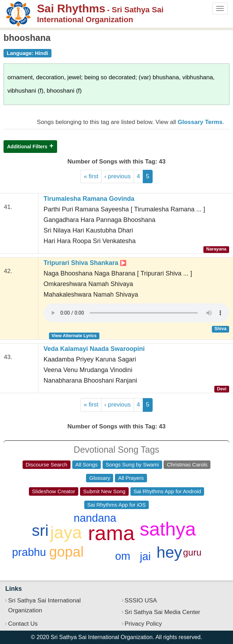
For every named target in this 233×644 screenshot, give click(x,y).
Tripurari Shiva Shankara (85, 263)
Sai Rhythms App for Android (167, 491)
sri (40, 530)
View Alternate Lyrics (74, 336)
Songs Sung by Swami (132, 465)
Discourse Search (47, 465)
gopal (67, 552)
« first (91, 176)
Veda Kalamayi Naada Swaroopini (94, 349)
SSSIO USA (141, 600)
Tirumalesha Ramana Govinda (89, 199)
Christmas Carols (187, 465)
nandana (95, 518)
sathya (168, 529)
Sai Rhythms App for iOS (117, 505)
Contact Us (23, 624)
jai (145, 556)
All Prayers (131, 478)
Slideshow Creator (54, 491)
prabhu (29, 552)
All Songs (87, 465)
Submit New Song (104, 491)
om (122, 556)
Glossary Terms (200, 122)
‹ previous (118, 176)
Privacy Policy (143, 624)
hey (169, 552)
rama (111, 533)
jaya (66, 532)
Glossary (100, 478)
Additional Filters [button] (27, 147)
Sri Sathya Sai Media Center (163, 612)
